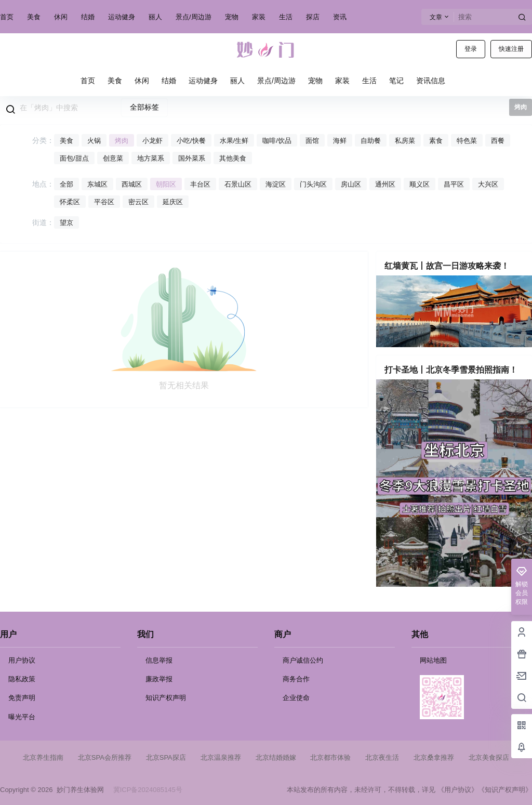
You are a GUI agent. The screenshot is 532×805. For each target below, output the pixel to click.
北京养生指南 (43, 757)
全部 (66, 184)
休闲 (61, 17)
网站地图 (433, 660)
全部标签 (144, 107)
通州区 (385, 184)
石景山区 (238, 184)
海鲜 (340, 141)
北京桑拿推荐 (434, 757)
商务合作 (296, 679)
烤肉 (122, 141)
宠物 (232, 17)
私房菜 (405, 141)
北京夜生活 (382, 757)
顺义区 (420, 184)
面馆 (312, 141)
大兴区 (488, 184)
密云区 (138, 202)
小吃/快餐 (191, 141)
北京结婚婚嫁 (276, 757)
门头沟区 (313, 184)
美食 (34, 17)
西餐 (498, 141)
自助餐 (371, 141)
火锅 (94, 141)
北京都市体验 (330, 757)
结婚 (88, 17)
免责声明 (22, 698)
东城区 (97, 184)
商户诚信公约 (303, 660)
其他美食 (233, 158)
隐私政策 (22, 679)
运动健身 (122, 17)
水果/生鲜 (234, 141)
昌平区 (454, 184)
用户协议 (22, 660)
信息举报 (159, 660)
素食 (436, 141)
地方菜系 (151, 158)
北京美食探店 (489, 757)
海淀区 (276, 184)
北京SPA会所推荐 (105, 757)
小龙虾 (152, 141)
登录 (471, 49)
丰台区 (200, 184)
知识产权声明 (166, 698)
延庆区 (173, 202)
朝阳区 (166, 184)
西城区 (132, 184)
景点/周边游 (194, 17)
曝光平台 (22, 717)
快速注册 (511, 49)
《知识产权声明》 (505, 790)
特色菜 (467, 141)
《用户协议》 (458, 790)
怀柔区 (70, 202)
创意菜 (113, 158)
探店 (313, 17)
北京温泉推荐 (221, 757)
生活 (286, 17)
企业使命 (296, 698)
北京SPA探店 (166, 757)
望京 (66, 223)
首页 (7, 17)
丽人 (155, 17)
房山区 (351, 184)
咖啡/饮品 (277, 141)
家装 (259, 17)
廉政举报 (159, 679)
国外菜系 (192, 158)
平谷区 (104, 202)
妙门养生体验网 (78, 790)
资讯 (340, 17)
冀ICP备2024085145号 (148, 790)
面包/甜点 (74, 158)
